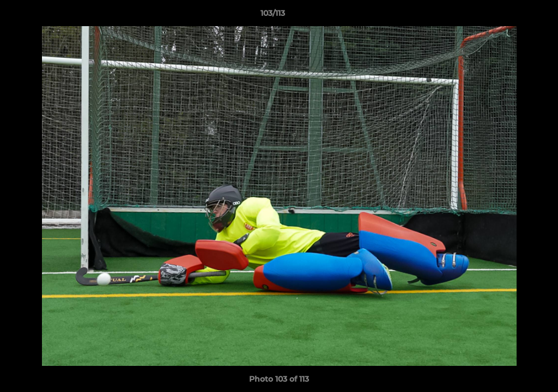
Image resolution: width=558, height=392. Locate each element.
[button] (512, 16)
